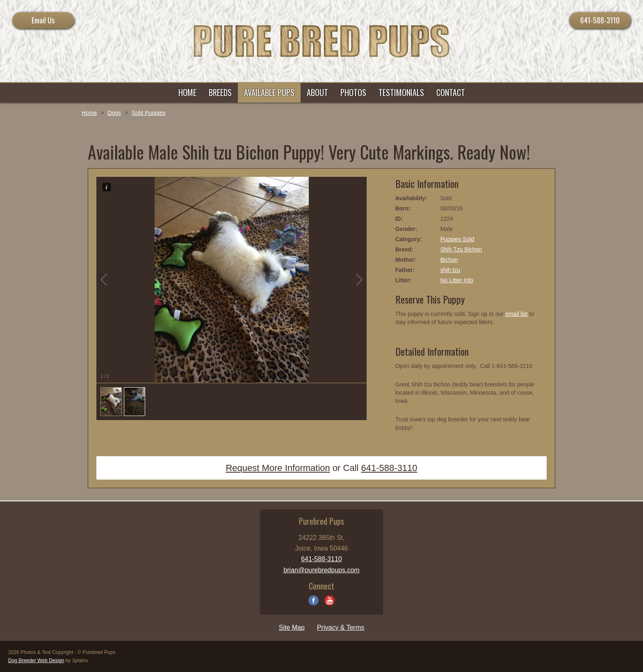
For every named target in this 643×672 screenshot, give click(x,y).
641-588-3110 (600, 20)
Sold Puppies (149, 113)
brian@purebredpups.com (321, 570)
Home (89, 113)
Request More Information (278, 468)
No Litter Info (457, 280)
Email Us (43, 20)
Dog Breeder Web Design (36, 661)
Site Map (292, 627)
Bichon (449, 260)
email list (516, 314)
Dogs (114, 113)
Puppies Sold (457, 239)
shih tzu (450, 270)
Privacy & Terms (341, 627)
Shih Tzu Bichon (461, 249)
